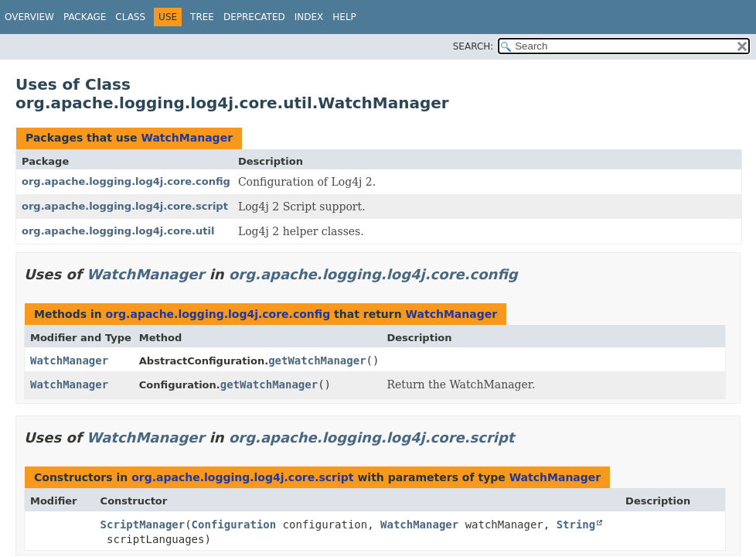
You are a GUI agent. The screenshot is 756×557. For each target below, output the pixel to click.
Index (309, 17)
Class (130, 17)
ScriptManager (143, 525)
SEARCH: (473, 46)
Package (85, 17)
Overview (29, 17)
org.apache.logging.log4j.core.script (125, 206)
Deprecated (254, 17)
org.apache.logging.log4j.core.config (126, 181)
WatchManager (187, 138)
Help (344, 17)
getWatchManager (317, 361)
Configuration (234, 525)
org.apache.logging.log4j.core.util (118, 231)
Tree (202, 17)
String (576, 525)
